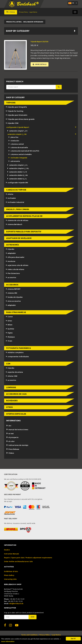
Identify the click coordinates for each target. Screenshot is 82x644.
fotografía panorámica (19, 348)
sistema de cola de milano (17, 221)
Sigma (9, 333)
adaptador (11, 253)
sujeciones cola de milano (17, 265)
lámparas (11, 387)
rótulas (9, 194)
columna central (16, 144)
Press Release (13, 449)
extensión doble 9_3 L (17, 179)
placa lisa (13, 137)
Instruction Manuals (12, 554)
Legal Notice (33, 12)
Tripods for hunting (15, 111)
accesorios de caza (16, 394)
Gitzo (9, 321)
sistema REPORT (13, 289)
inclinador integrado (18, 158)
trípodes (11, 103)
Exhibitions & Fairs (11, 572)
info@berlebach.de (16, 604)
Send (33, 617)
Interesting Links (10, 579)
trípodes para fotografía (16, 107)
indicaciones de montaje (17, 445)
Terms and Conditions (30, 635)
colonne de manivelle (18, 148)
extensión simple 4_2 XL (18, 169)
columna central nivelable (20, 155)
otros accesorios (13, 301)
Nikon (9, 325)
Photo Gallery (9, 575)
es (71, 3)
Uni (9, 426)
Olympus (10, 337)
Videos (10, 453)
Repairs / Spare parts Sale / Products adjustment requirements (28, 558)
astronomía (14, 161)
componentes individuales (17, 357)
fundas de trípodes (14, 297)
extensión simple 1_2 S (17, 131)
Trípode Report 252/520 (39, 42)
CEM (8, 364)
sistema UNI (11, 293)
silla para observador (15, 257)
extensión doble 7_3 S (17, 172)
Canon (9, 317)
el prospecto (12, 438)
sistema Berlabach (14, 225)
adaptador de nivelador (19, 238)
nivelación (14, 141)
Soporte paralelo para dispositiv (24, 232)
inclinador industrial (15, 202)
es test (10, 434)
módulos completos (15, 353)
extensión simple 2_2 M (42, 134)
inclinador (11, 198)
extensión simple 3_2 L (17, 165)
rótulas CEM (12, 376)
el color (10, 441)
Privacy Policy (23, 12)
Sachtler (10, 329)
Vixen (9, 341)
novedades (12, 401)
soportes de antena (14, 372)
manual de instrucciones (17, 430)
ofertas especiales (16, 414)
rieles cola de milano (15, 270)
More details (40, 64)
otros (10, 407)
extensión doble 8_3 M (17, 175)
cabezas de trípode (16, 190)
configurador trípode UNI (17, 183)
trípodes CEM (12, 123)
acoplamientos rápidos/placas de (24, 216)
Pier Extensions (13, 274)
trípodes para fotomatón (17, 115)
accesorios (11, 278)
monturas (11, 261)
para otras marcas (16, 312)
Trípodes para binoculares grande (20, 119)
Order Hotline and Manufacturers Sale (18, 562)
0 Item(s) (11, 12)
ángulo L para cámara (18, 209)
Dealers (7, 550)
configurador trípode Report (41, 127)
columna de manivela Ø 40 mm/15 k (24, 151)
